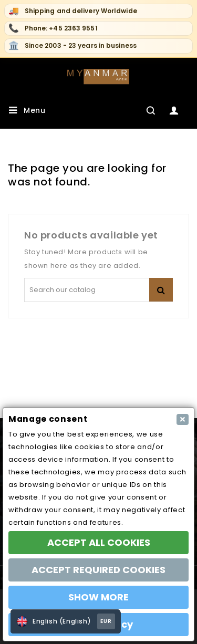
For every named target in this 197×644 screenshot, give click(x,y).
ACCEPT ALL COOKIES (99, 542)
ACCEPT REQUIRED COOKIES (98, 570)
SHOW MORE (98, 597)
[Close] (183, 419)
